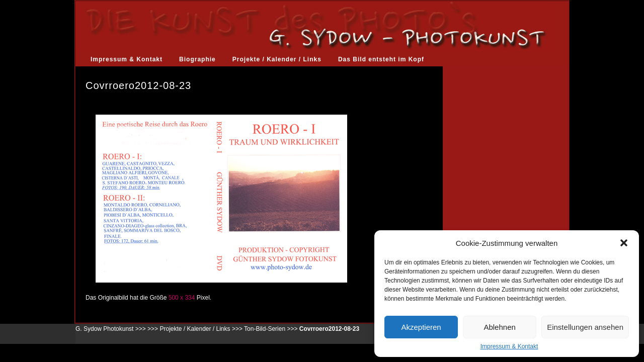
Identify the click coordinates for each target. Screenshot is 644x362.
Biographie (197, 59)
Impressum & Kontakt (509, 346)
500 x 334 (182, 298)
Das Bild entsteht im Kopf (381, 59)
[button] (624, 243)
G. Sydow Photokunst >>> (111, 329)
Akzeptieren (421, 327)
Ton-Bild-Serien (265, 329)
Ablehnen (499, 327)
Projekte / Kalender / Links (277, 59)
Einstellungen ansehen (585, 327)
